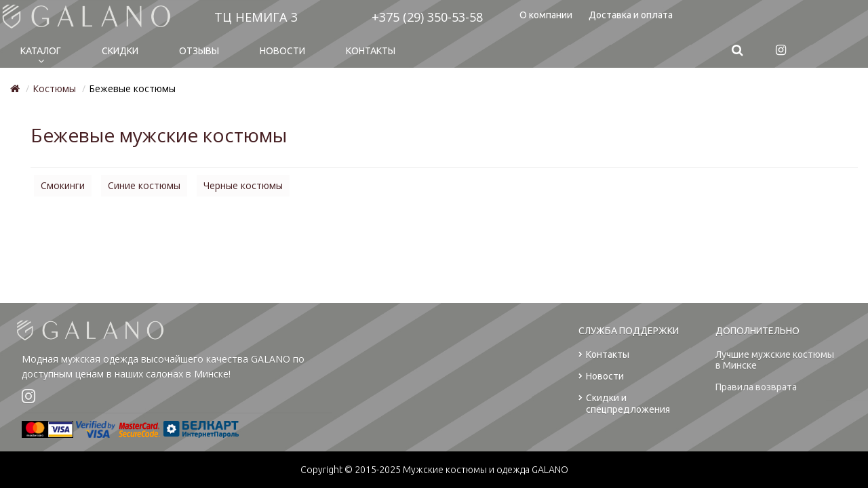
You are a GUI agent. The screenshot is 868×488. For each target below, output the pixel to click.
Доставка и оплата (631, 15)
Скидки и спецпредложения (624, 404)
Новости (282, 51)
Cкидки (120, 51)
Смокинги (63, 185)
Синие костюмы (144, 185)
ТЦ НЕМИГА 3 (256, 17)
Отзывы (199, 51)
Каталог (41, 51)
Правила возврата (756, 387)
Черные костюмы (243, 185)
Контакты (371, 51)
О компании (546, 15)
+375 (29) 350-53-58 (427, 17)
